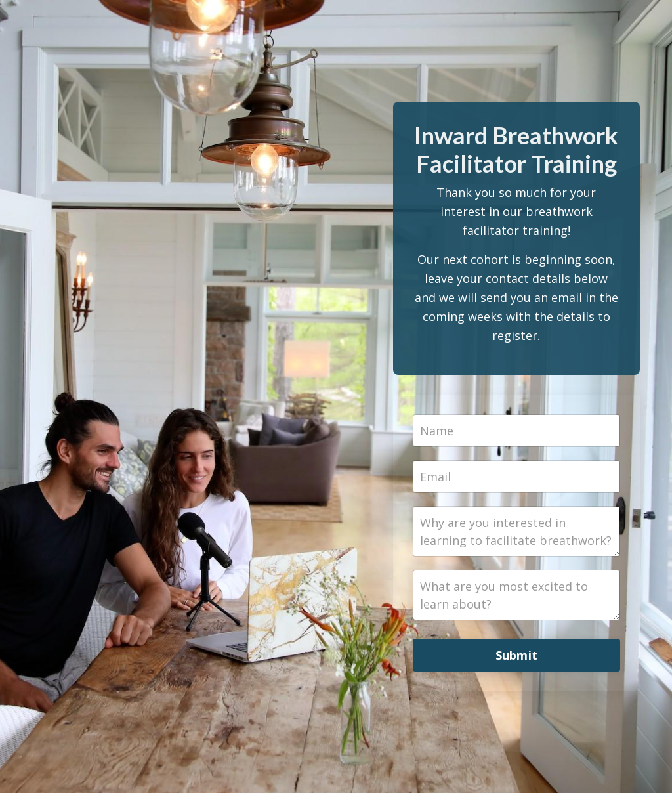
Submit (517, 655)
